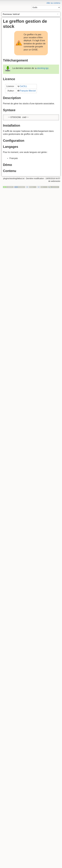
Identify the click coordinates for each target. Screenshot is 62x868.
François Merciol (28, 171)
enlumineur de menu (18, 39)
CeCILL (23, 167)
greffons (10, 34)
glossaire (13, 37)
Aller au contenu (53, 3)
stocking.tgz (43, 148)
